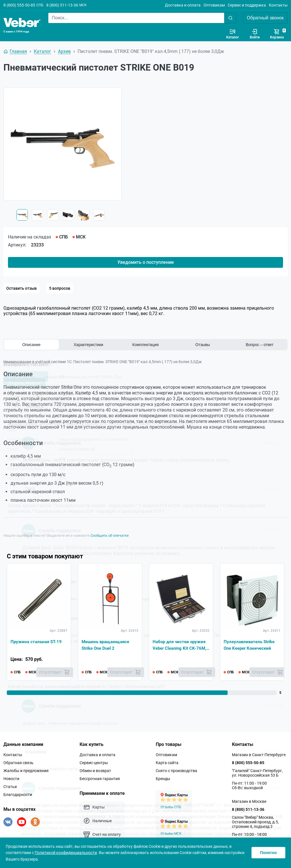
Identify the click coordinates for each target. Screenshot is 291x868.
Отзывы (202, 345)
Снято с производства (176, 771)
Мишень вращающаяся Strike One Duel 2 (107, 644)
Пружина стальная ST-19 (37, 641)
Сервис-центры (94, 763)
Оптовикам (214, 5)
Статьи (10, 787)
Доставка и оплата (183, 5)
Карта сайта (167, 763)
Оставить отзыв (21, 288)
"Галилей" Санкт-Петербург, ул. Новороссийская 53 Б (257, 773)
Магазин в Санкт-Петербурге (259, 755)
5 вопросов (60, 288)
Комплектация (146, 345)
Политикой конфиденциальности (66, 853)
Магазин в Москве (249, 801)
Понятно (268, 853)
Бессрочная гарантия (100, 779)
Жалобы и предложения (26, 771)
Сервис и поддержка (247, 5)
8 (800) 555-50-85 (19, 5)
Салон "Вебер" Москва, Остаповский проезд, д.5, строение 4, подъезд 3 (255, 822)
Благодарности (18, 795)
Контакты (278, 5)
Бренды (163, 779)
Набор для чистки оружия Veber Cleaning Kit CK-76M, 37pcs (181, 645)
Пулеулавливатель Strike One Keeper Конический (251, 644)
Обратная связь (18, 763)
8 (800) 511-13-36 (62, 5)
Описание (31, 345)
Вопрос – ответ (260, 345)
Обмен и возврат (95, 771)
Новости (11, 779)
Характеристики (88, 345)
